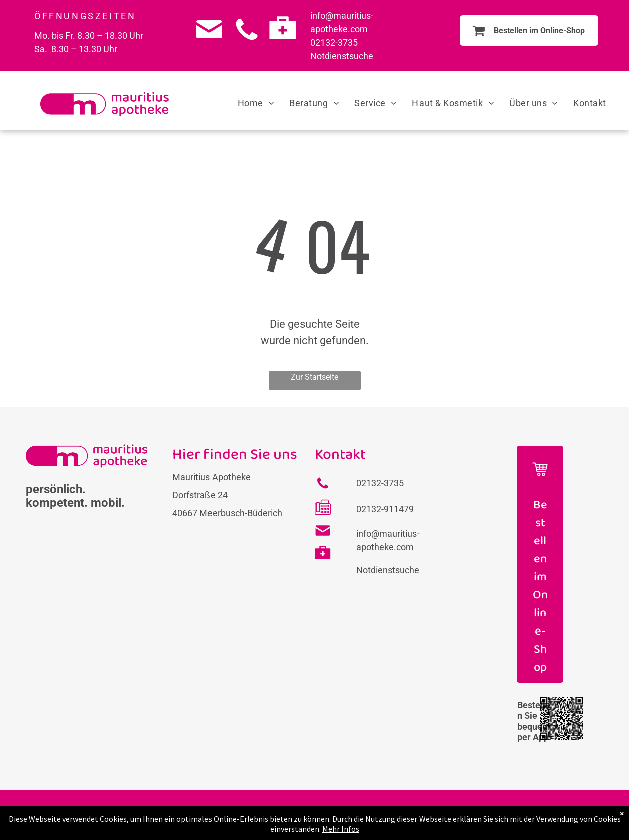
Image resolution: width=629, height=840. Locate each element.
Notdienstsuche (342, 56)
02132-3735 (334, 42)
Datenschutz (375, 815)
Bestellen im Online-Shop (540, 586)
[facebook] (549, 820)
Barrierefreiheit (436, 815)
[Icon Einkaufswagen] (540, 483)
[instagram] (580, 820)
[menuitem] (256, 103)
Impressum (320, 815)
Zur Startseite (314, 377)
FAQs (280, 815)
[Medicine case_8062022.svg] (283, 43)
